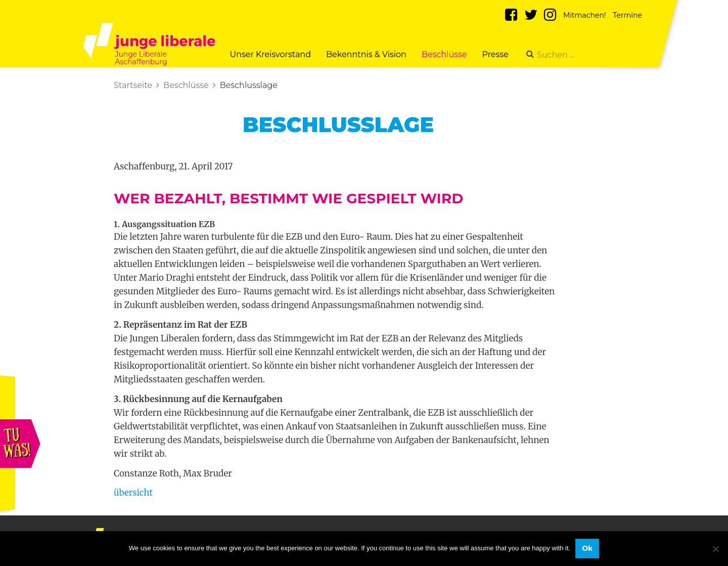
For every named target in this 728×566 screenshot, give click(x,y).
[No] (715, 549)
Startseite (133, 85)
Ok (587, 548)
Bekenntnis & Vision (366, 54)
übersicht (133, 493)
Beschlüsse (444, 54)
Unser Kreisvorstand (270, 54)
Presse (495, 54)
